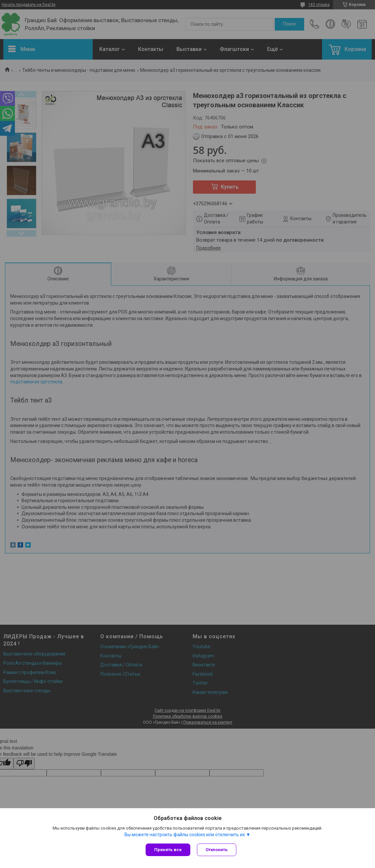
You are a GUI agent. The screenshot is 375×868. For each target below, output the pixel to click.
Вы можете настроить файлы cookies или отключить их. (185, 835)
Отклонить (217, 850)
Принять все (168, 850)
